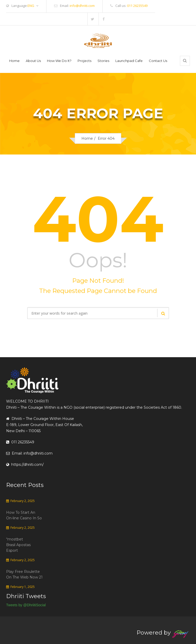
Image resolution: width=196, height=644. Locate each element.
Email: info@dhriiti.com (29, 453)
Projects (84, 61)
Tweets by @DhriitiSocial (26, 605)
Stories (103, 61)
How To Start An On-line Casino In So (24, 515)
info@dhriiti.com (82, 6)
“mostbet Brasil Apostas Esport (18, 545)
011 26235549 (137, 6)
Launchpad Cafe (129, 61)
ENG (33, 6)
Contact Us (158, 61)
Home (14, 61)
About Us (33, 61)
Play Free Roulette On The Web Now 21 (24, 574)
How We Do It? (59, 61)
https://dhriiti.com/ (25, 465)
